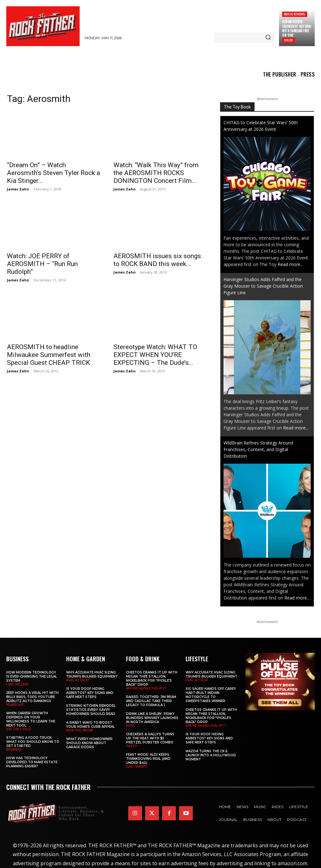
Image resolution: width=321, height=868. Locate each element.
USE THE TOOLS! (19, 729)
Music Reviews (295, 14)
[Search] (268, 38)
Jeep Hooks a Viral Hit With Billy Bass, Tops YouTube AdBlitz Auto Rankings (32, 697)
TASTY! (132, 746)
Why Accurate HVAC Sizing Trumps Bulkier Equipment (92, 674)
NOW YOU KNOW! (80, 730)
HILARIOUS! (15, 705)
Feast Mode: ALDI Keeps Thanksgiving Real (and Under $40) (148, 759)
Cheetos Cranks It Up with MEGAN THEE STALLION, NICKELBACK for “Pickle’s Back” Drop (152, 679)
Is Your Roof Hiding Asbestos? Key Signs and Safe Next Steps (90, 693)
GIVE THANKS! (137, 766)
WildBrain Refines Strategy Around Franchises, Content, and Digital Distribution (258, 449)
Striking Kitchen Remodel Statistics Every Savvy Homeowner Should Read (91, 710)
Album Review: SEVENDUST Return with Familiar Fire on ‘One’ (296, 28)
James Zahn (18, 189)
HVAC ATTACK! (77, 680)
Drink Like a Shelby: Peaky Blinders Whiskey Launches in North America (152, 718)
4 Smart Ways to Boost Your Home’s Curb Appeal (90, 725)
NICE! (130, 726)
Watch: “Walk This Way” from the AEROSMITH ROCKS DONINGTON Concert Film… (156, 173)
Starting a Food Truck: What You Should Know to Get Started (33, 742)
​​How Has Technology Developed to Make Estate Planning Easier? (32, 762)
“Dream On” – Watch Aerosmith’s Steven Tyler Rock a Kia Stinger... (53, 173)
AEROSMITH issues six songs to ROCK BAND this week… (157, 260)
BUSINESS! (14, 749)
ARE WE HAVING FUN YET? (146, 688)
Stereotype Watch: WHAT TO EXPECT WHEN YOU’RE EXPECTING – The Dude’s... (155, 355)
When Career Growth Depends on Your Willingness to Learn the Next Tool (31, 719)
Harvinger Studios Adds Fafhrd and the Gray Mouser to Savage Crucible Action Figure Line (263, 286)
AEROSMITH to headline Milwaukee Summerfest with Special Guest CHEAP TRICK (49, 355)
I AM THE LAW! (17, 684)
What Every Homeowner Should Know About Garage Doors (89, 743)
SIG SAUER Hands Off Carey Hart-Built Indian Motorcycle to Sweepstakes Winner (211, 695)
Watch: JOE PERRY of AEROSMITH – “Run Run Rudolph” (42, 264)
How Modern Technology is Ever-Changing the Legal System (32, 676)
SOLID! (289, 40)
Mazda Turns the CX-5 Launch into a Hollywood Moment (211, 755)
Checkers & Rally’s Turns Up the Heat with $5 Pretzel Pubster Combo (150, 738)
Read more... (290, 264)
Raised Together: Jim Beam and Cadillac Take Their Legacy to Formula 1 (151, 701)
